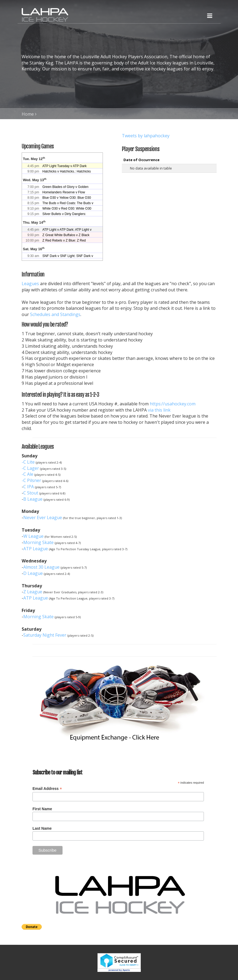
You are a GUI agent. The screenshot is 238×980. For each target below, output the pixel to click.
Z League (33, 592)
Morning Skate (38, 542)
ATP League (36, 549)
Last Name (42, 828)
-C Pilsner (31, 480)
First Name (42, 809)
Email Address (47, 789)
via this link (159, 410)
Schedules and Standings (55, 314)
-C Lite (28, 462)
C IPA (29, 487)
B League (33, 499)
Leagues (30, 284)
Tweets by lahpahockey (146, 136)
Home (28, 114)
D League (33, 573)
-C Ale (27, 474)
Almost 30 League (41, 567)
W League (33, 536)
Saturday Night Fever (45, 635)
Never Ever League (43, 517)
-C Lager (30, 468)
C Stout (31, 493)
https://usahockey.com (173, 404)
